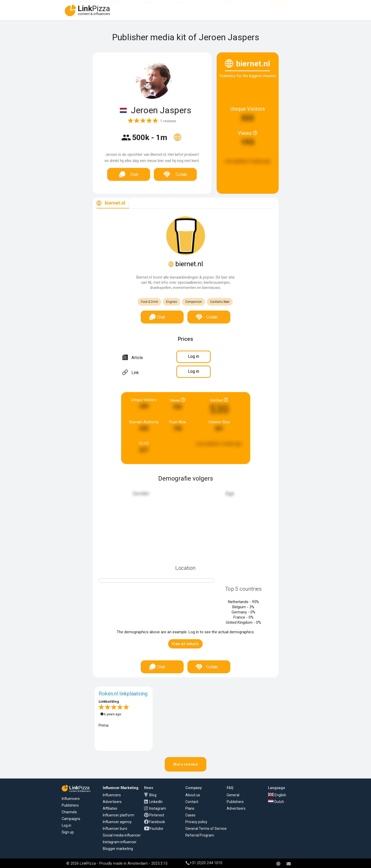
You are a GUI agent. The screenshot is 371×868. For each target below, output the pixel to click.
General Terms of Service (206, 829)
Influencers (152, 7)
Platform (206, 7)
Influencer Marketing (121, 788)
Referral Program (200, 835)
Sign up (68, 832)
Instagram (158, 808)
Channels (69, 812)
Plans (190, 808)
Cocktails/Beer (220, 302)
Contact (192, 802)
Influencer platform (119, 815)
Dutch (276, 802)
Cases (190, 815)
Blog (153, 795)
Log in (66, 825)
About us (193, 795)
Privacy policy (196, 822)
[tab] (111, 203)
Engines (172, 302)
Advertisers (122, 7)
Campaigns (71, 819)
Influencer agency (117, 822)
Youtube (156, 829)
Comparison (194, 302)
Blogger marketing (118, 849)
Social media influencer (122, 835)
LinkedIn (156, 802)
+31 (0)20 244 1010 (204, 863)
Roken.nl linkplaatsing (123, 694)
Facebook (157, 822)
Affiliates (179, 7)
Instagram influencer (120, 842)
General (233, 795)
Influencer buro (115, 829)
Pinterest (157, 815)
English (277, 795)
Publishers (70, 805)
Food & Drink (149, 302)
